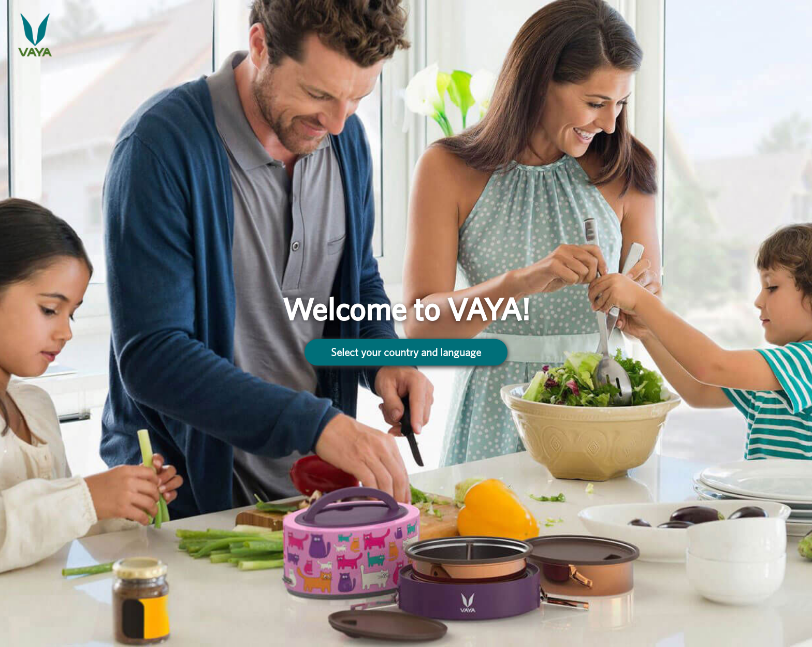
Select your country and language (406, 352)
